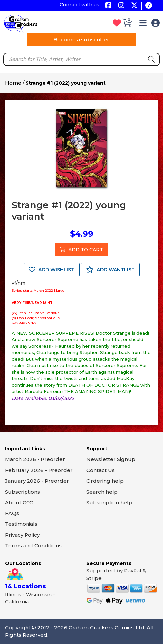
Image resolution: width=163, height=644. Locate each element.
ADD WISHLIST (52, 270)
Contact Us (101, 470)
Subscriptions (23, 492)
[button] (143, 24)
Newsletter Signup (111, 459)
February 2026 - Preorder (39, 470)
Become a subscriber (81, 39)
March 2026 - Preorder (35, 459)
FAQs (12, 513)
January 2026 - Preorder (37, 481)
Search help (102, 492)
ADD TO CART (81, 250)
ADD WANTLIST (110, 270)
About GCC (19, 502)
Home (13, 83)
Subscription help (109, 502)
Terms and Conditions (33, 546)
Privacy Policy (22, 535)
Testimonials (21, 524)
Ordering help (105, 481)
